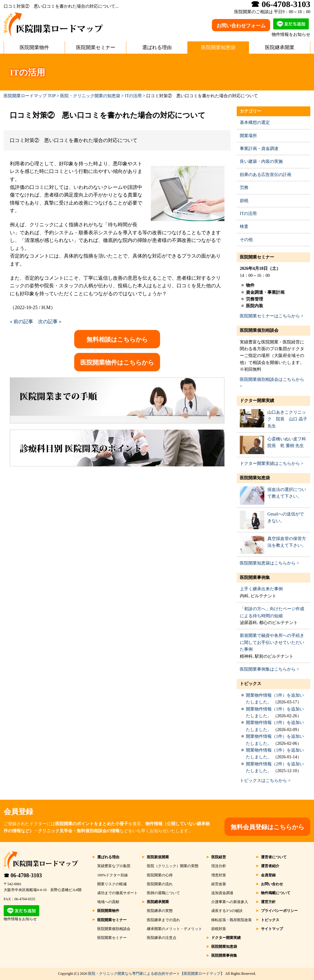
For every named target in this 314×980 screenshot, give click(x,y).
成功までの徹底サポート (117, 893)
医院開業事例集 (255, 578)
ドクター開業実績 (257, 401)
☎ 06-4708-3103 (23, 875)
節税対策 (219, 929)
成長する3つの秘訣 (227, 911)
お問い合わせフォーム (241, 26)
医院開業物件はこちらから (117, 362)
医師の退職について (163, 893)
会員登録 (268, 875)
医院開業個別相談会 (259, 330)
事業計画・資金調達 (259, 149)
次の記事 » (50, 322)
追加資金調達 (222, 893)
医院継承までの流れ (163, 920)
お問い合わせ (272, 884)
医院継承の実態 (160, 911)
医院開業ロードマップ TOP (30, 96)
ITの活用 (133, 96)
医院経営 (219, 857)
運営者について (274, 857)
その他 (246, 240)
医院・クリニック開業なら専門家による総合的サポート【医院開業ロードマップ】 (156, 974)
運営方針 (268, 902)
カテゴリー (251, 111)
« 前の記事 (21, 322)
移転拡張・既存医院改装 (232, 920)
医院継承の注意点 (162, 938)
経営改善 (219, 884)
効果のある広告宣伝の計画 (266, 175)
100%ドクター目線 (113, 875)
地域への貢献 (108, 902)
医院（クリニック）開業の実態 (173, 866)
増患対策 (219, 875)
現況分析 (219, 866)
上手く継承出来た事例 (261, 589)
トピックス (251, 684)
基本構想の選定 (255, 122)
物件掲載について (276, 893)
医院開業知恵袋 (218, 47)
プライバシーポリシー (279, 911)
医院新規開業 (158, 857)
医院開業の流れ (160, 884)
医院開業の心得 (160, 875)
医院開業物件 (34, 47)
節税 (244, 201)
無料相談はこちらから (117, 339)
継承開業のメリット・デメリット (174, 929)
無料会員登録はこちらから (267, 827)
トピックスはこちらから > (265, 781)
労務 (244, 188)
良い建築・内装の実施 (261, 161)
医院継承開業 (280, 47)
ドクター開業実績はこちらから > (272, 463)
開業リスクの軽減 (112, 884)
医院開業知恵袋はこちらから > (269, 563)
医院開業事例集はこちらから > (269, 669)
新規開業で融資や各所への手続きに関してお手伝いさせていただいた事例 (272, 642)
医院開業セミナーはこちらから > (272, 316)
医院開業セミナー (96, 47)
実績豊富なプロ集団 (114, 866)
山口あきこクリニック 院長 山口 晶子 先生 (287, 419)
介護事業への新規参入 (230, 902)
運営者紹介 (270, 866)
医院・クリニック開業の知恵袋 (90, 96)
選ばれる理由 (157, 47)
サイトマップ (272, 929)
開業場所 (248, 136)
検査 (244, 226)
